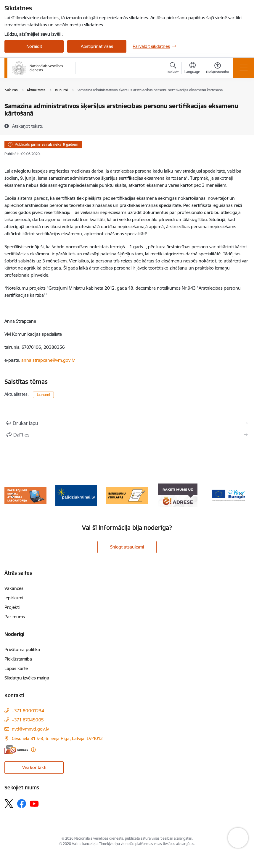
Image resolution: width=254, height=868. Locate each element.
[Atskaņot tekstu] (28, 126)
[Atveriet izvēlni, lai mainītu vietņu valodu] (192, 69)
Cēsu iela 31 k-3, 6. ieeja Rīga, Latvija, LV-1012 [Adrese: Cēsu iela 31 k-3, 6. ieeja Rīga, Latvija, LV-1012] (57, 738)
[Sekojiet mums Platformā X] (9, 804)
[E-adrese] (16, 750)
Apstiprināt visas (97, 46)
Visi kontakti (34, 767)
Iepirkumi (14, 598)
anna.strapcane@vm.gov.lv (48, 360)
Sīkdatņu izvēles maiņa (27, 678)
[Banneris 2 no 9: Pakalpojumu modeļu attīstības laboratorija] (25, 495)
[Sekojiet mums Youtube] (34, 803)
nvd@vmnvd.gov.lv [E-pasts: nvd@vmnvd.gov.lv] (30, 729)
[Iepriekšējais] (13, 495)
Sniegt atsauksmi (127, 547)
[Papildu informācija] (33, 750)
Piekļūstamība (18, 659)
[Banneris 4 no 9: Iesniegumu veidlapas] (127, 495)
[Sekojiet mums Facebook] (22, 804)
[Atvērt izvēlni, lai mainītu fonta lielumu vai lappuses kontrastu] (217, 69)
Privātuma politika (22, 649)
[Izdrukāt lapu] (127, 423)
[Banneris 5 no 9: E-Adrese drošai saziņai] (178, 495)
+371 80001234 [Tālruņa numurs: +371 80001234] (28, 711)
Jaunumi (43, 395)
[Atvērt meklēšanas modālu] (173, 69)
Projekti (12, 607)
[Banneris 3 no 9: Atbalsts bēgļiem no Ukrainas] (76, 495)
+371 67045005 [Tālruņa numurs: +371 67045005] (28, 720)
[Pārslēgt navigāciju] (244, 68)
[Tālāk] (241, 495)
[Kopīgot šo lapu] (127, 435)
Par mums (15, 617)
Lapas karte (16, 668)
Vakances (14, 588)
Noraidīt (34, 46)
